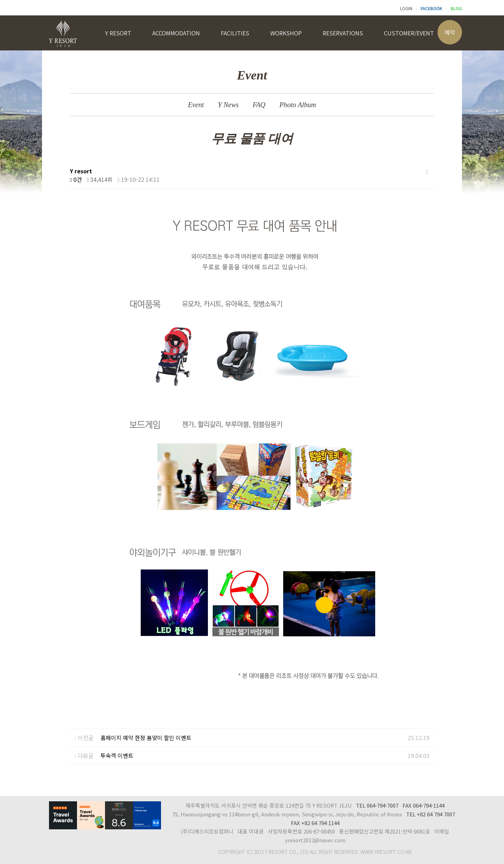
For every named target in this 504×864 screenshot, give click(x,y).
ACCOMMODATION (176, 33)
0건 (76, 179)
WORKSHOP (286, 33)
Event (196, 105)
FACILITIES (235, 33)
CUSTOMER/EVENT (409, 33)
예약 (450, 32)
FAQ (259, 105)
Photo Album (298, 105)
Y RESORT (118, 33)
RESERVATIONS (343, 33)
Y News (228, 105)
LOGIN (406, 8)
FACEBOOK (432, 8)
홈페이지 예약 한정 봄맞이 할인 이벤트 (146, 738)
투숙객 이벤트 (117, 755)
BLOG (456, 8)
